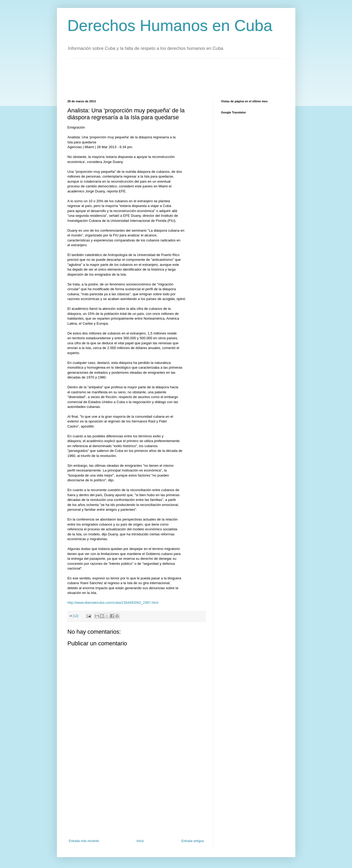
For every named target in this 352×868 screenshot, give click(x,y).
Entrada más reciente (84, 841)
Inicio (140, 841)
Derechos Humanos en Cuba (170, 26)
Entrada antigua (193, 841)
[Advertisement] (164, 78)
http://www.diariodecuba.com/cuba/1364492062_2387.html (113, 603)
